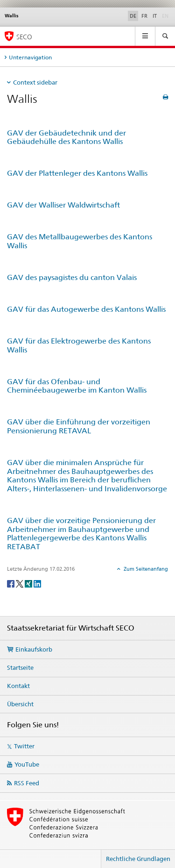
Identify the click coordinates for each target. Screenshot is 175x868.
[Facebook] (11, 583)
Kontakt (18, 686)
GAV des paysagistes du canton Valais (72, 277)
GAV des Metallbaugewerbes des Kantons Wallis (80, 241)
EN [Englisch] (166, 15)
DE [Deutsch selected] (133, 16)
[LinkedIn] (37, 583)
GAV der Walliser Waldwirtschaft (63, 205)
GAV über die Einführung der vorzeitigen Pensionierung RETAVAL (79, 426)
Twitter (24, 746)
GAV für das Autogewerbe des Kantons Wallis (86, 309)
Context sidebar (35, 82)
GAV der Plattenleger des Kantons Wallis (77, 173)
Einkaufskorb (34, 649)
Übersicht (20, 704)
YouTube (27, 764)
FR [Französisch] (144, 16)
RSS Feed (27, 783)
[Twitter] (20, 583)
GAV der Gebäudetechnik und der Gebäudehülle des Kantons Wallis (66, 137)
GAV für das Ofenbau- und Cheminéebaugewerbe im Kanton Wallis (77, 386)
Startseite (20, 667)
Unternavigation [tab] (30, 57)
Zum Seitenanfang (145, 569)
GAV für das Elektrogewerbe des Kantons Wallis (79, 345)
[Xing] (29, 583)
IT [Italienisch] (155, 16)
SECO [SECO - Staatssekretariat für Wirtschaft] (24, 37)
